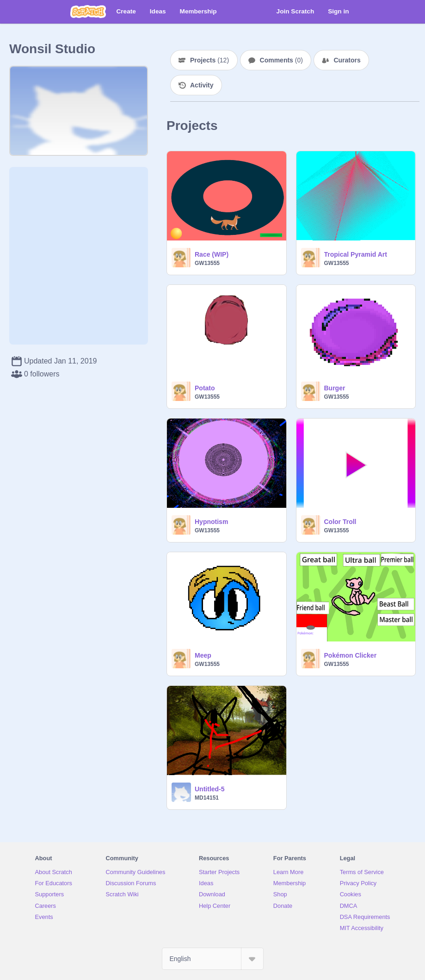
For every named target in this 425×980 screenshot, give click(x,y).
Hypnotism (211, 522)
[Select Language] (213, 959)
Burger (335, 388)
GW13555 (207, 263)
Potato (205, 388)
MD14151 (207, 798)
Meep (203, 655)
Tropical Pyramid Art (356, 254)
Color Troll (340, 522)
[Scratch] (88, 12)
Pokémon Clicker (351, 655)
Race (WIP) (212, 254)
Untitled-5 (210, 789)
